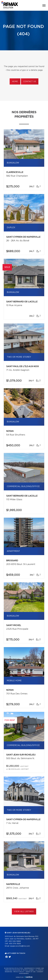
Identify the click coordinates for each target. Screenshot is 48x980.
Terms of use (30, 972)
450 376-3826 (15, 944)
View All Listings (24, 912)
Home (15, 82)
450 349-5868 (15, 941)
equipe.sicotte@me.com (20, 946)
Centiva (29, 977)
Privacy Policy (19, 972)
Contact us (30, 82)
